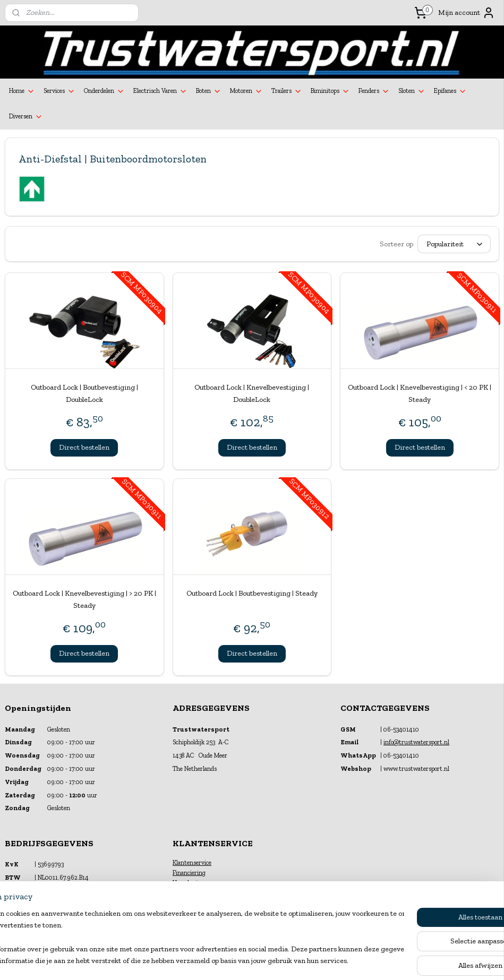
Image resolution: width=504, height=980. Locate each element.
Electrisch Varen (160, 91)
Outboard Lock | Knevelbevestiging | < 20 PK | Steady (420, 393)
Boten (209, 91)
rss (242, 961)
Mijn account (467, 13)
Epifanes (450, 91)
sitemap (225, 961)
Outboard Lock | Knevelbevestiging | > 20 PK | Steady (84, 599)
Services (59, 91)
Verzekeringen (192, 883)
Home (22, 91)
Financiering (189, 873)
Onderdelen (104, 91)
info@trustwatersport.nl (416, 742)
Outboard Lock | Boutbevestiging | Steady (252, 593)
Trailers (287, 91)
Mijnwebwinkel (357, 961)
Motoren (246, 91)
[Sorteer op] (454, 244)
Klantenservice (192, 863)
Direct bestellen (84, 447)
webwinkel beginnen (276, 961)
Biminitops (330, 91)
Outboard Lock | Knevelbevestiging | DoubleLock (252, 393)
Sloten (412, 91)
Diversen (26, 117)
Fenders (374, 91)
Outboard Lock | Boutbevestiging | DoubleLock (84, 393)
